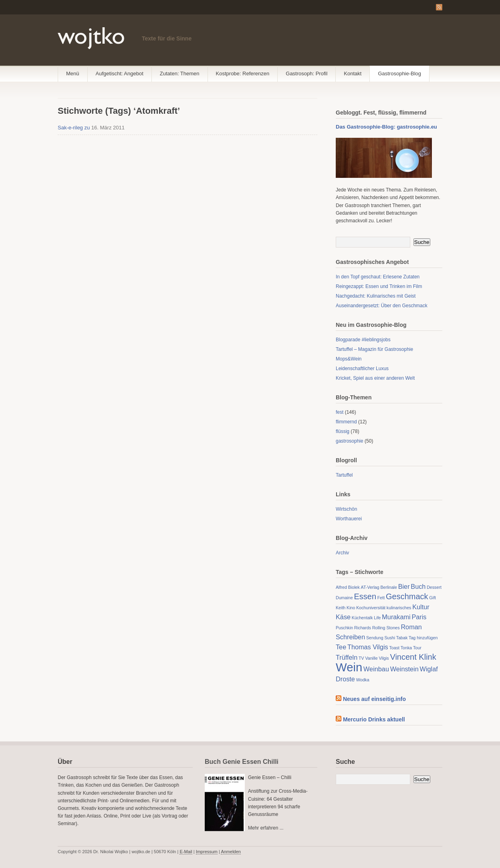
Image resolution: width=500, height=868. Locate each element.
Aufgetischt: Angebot (120, 74)
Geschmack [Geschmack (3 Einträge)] (407, 596)
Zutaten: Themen (180, 74)
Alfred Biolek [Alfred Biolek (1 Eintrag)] (348, 587)
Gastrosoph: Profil (306, 74)
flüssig (343, 431)
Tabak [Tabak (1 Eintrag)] (402, 638)
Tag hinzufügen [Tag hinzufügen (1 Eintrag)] (423, 638)
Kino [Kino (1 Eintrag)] (351, 608)
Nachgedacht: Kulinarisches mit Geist (376, 296)
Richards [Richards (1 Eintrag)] (363, 628)
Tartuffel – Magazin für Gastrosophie (374, 349)
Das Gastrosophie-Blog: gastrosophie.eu (386, 127)
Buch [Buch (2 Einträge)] (418, 586)
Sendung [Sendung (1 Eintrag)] (375, 638)
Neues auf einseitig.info (374, 699)
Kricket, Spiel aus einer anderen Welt (375, 378)
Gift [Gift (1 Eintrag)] (432, 598)
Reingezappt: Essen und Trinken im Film (379, 286)
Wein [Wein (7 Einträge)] (349, 667)
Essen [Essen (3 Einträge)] (365, 596)
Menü (73, 74)
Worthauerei (349, 519)
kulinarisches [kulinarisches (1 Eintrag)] (399, 608)
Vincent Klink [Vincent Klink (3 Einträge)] (413, 657)
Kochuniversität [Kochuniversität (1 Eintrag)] (371, 608)
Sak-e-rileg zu (74, 128)
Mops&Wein (349, 359)
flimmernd (346, 422)
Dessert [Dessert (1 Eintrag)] (434, 587)
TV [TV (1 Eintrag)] (361, 658)
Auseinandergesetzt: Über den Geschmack (382, 306)
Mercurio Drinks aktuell (374, 719)
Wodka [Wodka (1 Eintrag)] (363, 680)
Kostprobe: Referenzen (243, 74)
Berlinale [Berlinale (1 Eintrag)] (388, 587)
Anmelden (231, 852)
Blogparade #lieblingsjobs (363, 340)
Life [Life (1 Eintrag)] (377, 618)
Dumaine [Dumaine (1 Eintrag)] (344, 598)
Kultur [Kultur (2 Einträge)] (421, 607)
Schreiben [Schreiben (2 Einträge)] (350, 637)
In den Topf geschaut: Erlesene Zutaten (378, 277)
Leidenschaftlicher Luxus (362, 369)
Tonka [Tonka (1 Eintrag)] (406, 648)
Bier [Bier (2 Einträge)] (404, 586)
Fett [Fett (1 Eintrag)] (381, 598)
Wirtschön (346, 509)
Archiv (342, 553)
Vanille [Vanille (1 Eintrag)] (371, 658)
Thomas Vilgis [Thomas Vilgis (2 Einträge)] (368, 647)
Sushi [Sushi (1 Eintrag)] (390, 638)
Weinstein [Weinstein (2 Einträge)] (404, 669)
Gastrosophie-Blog (399, 74)
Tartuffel (344, 475)
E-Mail (186, 852)
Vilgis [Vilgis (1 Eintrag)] (384, 658)
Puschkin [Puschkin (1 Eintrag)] (344, 628)
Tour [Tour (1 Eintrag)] (417, 648)
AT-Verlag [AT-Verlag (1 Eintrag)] (370, 587)
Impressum (207, 852)
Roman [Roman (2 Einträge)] (411, 627)
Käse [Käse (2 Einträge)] (343, 617)
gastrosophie (350, 441)
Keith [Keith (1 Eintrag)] (341, 608)
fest (340, 412)
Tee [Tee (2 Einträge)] (341, 647)
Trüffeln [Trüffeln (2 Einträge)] (347, 657)
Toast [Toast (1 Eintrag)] (394, 648)
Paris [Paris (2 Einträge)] (419, 617)
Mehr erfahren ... (266, 828)
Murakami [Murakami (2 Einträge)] (396, 617)
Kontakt (353, 74)
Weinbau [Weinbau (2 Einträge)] (376, 669)
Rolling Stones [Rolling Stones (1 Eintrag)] (386, 628)
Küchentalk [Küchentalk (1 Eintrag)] (362, 618)
